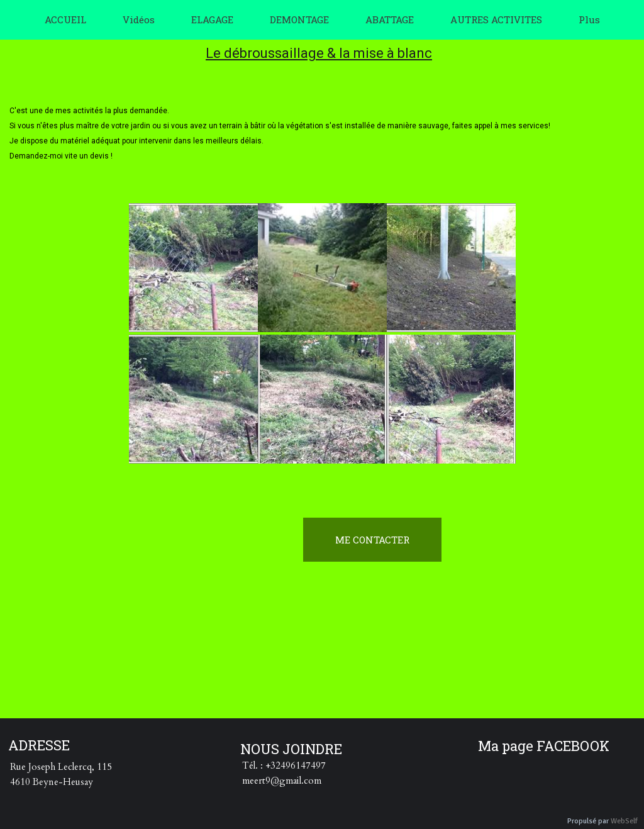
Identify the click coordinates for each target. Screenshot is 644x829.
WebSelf (624, 821)
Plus (589, 19)
